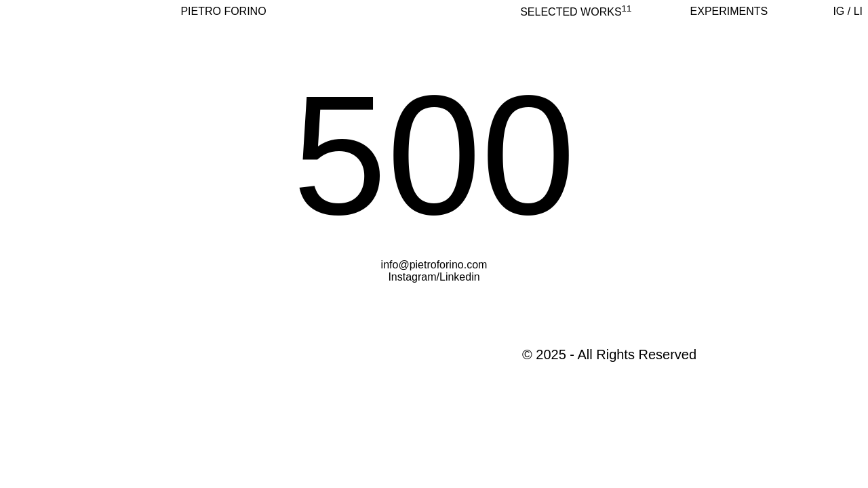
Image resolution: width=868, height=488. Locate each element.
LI (858, 11)
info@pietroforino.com (434, 265)
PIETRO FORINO (223, 11)
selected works (576, 12)
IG (839, 11)
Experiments (729, 11)
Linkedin (460, 277)
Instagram (412, 277)
